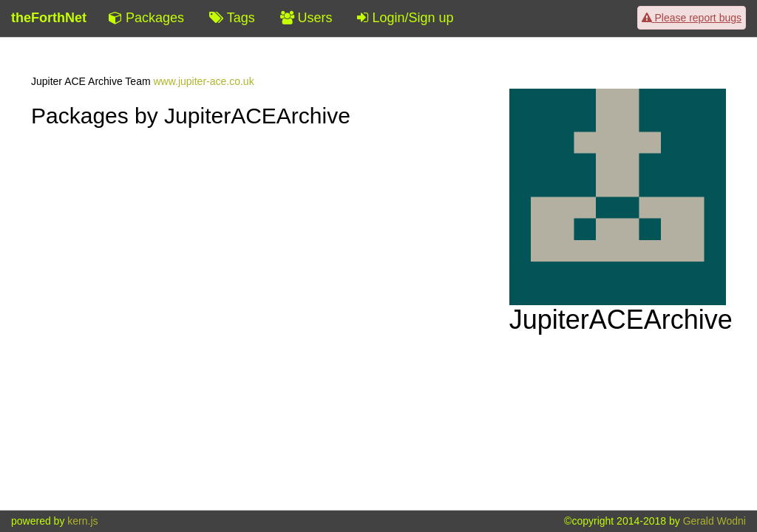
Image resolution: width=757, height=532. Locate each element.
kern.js (82, 521)
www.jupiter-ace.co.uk (203, 81)
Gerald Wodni (714, 521)
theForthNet (49, 18)
